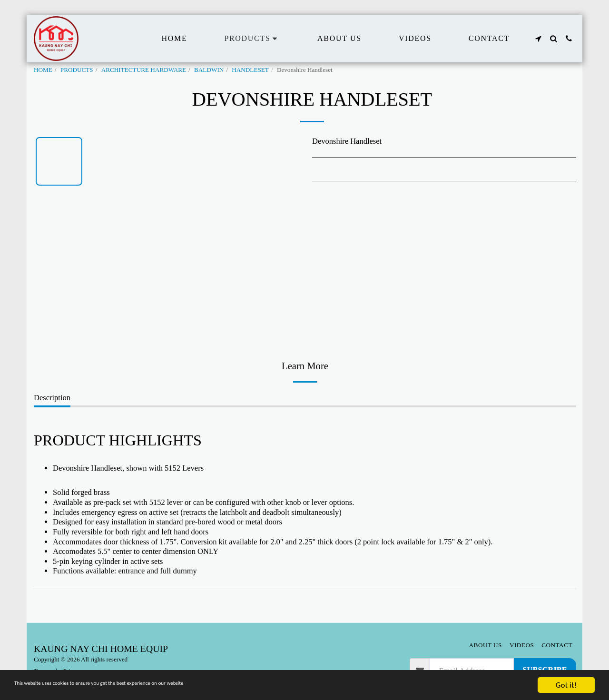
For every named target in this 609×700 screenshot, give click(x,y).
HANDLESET (250, 70)
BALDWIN (209, 70)
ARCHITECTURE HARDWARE (144, 70)
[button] (538, 39)
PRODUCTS (77, 70)
